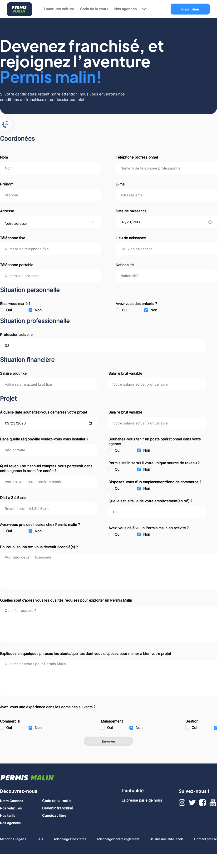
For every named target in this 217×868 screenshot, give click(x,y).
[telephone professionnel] (166, 168)
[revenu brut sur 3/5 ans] (49, 509)
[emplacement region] (49, 450)
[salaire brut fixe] (49, 384)
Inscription (190, 9)
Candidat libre (54, 816)
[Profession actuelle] (103, 346)
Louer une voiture (59, 9)
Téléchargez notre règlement (118, 839)
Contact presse (206, 839)
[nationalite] (166, 276)
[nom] (51, 168)
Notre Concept (11, 801)
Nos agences (125, 9)
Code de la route (94, 9)
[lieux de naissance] (166, 249)
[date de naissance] (166, 222)
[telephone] (51, 249)
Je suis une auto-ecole (167, 839)
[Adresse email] (166, 195)
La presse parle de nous (142, 800)
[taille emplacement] (157, 512)
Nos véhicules (11, 808)
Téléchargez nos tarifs (70, 839)
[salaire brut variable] (157, 384)
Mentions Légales (13, 839)
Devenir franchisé (58, 808)
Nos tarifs (8, 816)
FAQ (40, 839)
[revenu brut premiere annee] (49, 482)
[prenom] (51, 195)
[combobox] (6, 223)
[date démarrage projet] (49, 423)
